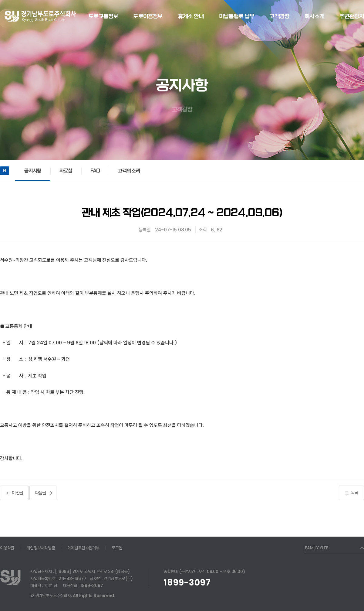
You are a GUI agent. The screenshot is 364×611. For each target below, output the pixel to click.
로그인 (117, 548)
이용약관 (7, 548)
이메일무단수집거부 (83, 548)
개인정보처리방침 (41, 548)
